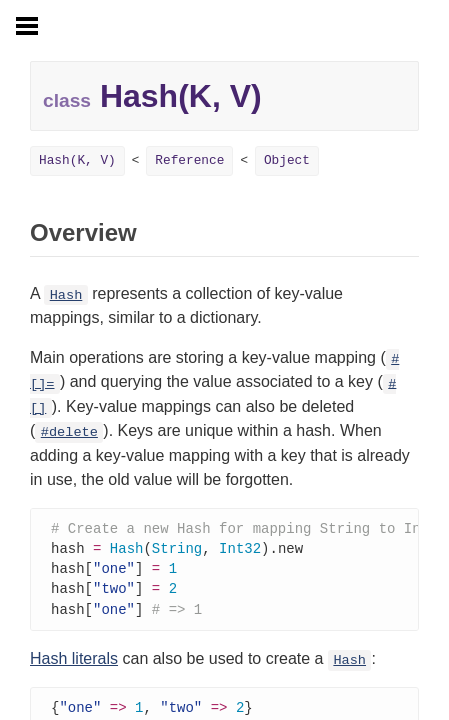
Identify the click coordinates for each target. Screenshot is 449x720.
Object (287, 160)
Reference (189, 160)
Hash (66, 295)
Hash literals (74, 663)
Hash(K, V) (77, 160)
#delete (69, 432)
